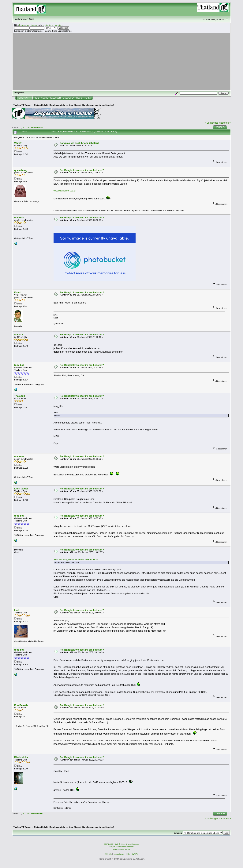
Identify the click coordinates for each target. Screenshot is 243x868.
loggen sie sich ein (28, 25)
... (26, 127)
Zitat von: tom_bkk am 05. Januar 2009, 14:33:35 (76, 559)
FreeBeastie (21, 705)
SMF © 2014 (120, 844)
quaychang (21, 170)
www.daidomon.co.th (65, 191)
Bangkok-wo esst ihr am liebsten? (79, 143)
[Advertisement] (121, 62)
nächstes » (225, 123)
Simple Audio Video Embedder (121, 847)
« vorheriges (212, 123)
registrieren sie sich (53, 25)
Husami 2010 (119, 854)
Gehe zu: (178, 833)
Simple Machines (132, 844)
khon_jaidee (21, 489)
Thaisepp (20, 396)
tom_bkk (19, 365)
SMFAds (116, 850)
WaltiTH (19, 143)
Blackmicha (21, 757)
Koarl (17, 292)
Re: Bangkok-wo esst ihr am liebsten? (82, 170)
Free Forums (126, 850)
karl (16, 610)
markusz (19, 218)
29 (28, 127)
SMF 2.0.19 (109, 844)
